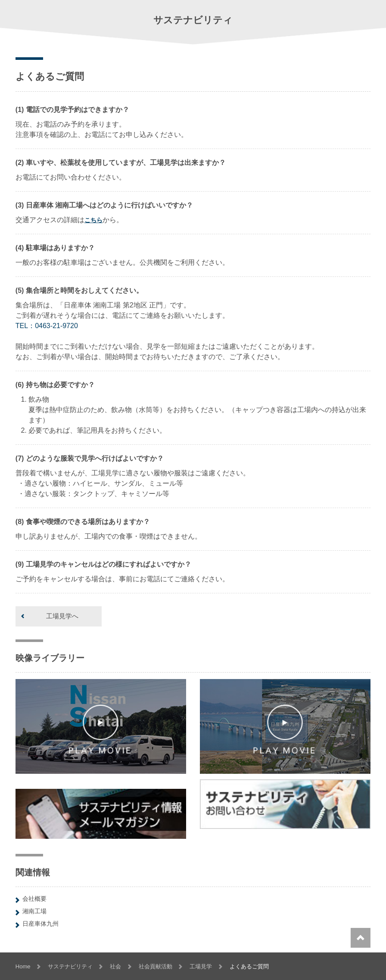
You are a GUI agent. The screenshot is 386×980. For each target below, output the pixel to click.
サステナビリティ (70, 966)
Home (23, 966)
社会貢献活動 (156, 966)
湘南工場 (34, 911)
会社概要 (34, 899)
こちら (93, 220)
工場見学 (201, 966)
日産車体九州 (40, 924)
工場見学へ (62, 616)
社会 (115, 966)
